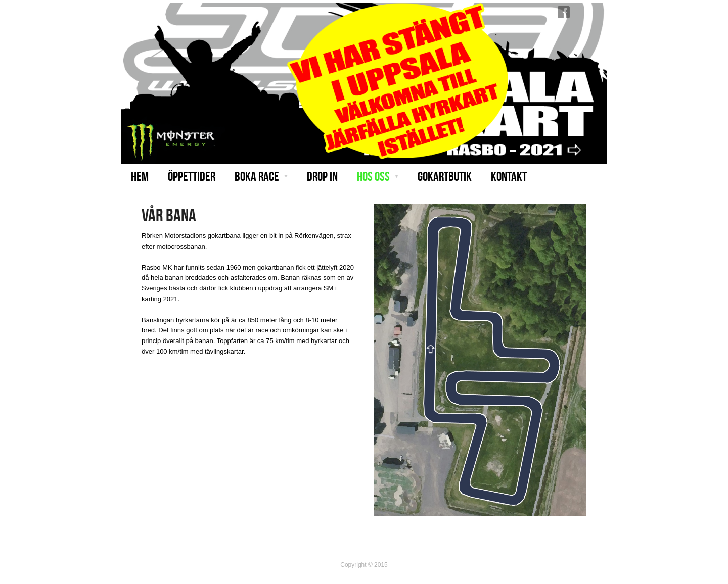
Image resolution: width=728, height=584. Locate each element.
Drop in (322, 176)
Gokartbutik (445, 176)
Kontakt (509, 176)
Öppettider (192, 176)
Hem (140, 176)
